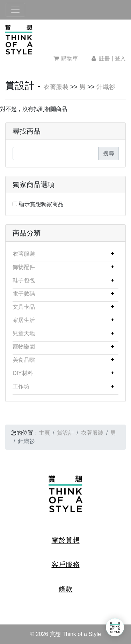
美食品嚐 (24, 360)
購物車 (66, 58)
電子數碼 (24, 294)
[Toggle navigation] (15, 10)
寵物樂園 (24, 347)
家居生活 (24, 320)
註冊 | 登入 (108, 58)
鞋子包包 (24, 280)
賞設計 (65, 433)
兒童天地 (24, 333)
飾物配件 (24, 267)
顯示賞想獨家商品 (41, 204)
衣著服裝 (56, 87)
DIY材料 (23, 373)
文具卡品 (24, 307)
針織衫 (106, 87)
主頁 (44, 433)
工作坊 (21, 386)
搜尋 (109, 153)
